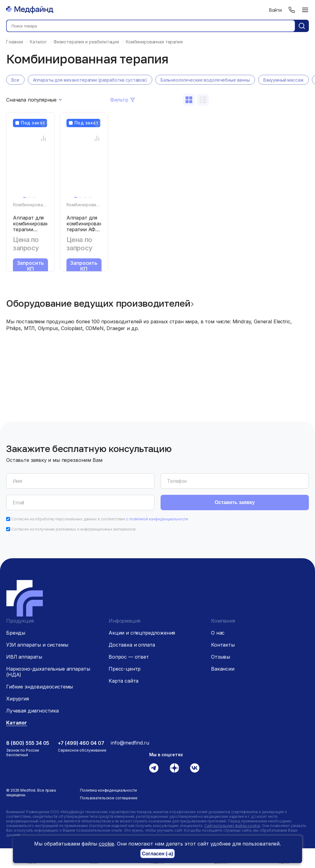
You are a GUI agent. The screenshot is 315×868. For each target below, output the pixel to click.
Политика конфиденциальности (108, 790)
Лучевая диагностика (32, 711)
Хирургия (18, 699)
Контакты (223, 645)
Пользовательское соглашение (109, 798)
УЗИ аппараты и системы (37, 645)
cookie (106, 844)
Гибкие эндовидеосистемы (40, 687)
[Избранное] (43, 124)
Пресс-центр (125, 669)
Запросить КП (31, 266)
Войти (275, 10)
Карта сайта (124, 681)
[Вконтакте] (195, 768)
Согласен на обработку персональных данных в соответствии (100, 519)
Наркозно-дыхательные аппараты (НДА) (48, 672)
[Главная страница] (30, 10)
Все (15, 80)
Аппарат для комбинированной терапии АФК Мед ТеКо (89, 226)
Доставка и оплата (132, 645)
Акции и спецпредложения (142, 633)
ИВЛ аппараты (24, 657)
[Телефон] (292, 10)
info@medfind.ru (130, 743)
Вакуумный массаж (283, 80)
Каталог (17, 723)
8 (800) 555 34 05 (28, 743)
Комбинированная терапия (43, 205)
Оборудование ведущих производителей (98, 303)
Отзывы (221, 657)
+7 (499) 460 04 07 (81, 743)
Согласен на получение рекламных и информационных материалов (74, 529)
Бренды (16, 633)
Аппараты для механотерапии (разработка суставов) (90, 80)
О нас (218, 633)
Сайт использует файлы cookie (232, 826)
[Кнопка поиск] (302, 26)
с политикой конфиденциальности (157, 519)
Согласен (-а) (157, 854)
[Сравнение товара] (43, 138)
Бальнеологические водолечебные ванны (205, 80)
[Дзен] (174, 768)
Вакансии (223, 669)
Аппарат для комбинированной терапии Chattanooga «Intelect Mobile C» (36, 232)
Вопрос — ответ (129, 657)
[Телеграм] (154, 768)
